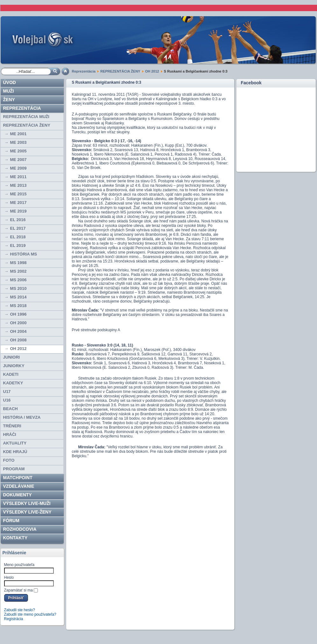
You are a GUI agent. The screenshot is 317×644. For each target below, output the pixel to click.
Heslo (9, 577)
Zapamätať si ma (19, 590)
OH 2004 (18, 331)
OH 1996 (18, 314)
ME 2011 (18, 177)
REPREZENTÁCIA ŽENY (120, 71)
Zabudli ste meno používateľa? (30, 614)
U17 (7, 392)
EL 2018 (18, 237)
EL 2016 (18, 220)
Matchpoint (18, 478)
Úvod (10, 82)
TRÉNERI (12, 426)
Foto (9, 460)
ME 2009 (18, 168)
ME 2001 (18, 134)
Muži (9, 91)
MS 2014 (18, 297)
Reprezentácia (84, 71)
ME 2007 (18, 160)
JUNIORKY (14, 366)
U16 (7, 400)
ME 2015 (18, 194)
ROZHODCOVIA (20, 529)
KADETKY (13, 383)
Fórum (11, 521)
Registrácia (14, 619)
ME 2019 (18, 211)
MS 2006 (18, 280)
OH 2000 (18, 323)
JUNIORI (12, 357)
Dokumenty (18, 495)
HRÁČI (10, 434)
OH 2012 (152, 71)
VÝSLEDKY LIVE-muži (27, 503)
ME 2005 (18, 151)
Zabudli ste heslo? (20, 610)
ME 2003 (18, 142)
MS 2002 (18, 271)
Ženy (9, 100)
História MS (24, 254)
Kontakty (15, 538)
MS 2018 (18, 306)
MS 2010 (18, 288)
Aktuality (15, 443)
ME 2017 (18, 203)
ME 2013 (18, 185)
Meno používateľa (19, 565)
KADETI (11, 374)
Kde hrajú (15, 452)
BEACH (11, 409)
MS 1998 (18, 263)
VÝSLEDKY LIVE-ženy (27, 512)
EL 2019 (18, 245)
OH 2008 (18, 340)
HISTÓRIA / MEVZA (22, 417)
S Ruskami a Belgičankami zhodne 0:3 (107, 82)
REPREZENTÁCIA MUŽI (26, 117)
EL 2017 (18, 228)
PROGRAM (14, 469)
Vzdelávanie (19, 486)
